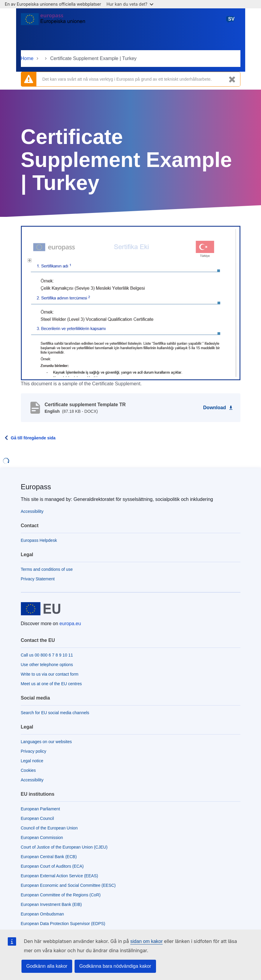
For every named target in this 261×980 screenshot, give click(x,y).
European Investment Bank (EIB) (51, 904)
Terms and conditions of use (47, 569)
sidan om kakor (147, 941)
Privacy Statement (38, 579)
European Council (37, 818)
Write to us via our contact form (50, 674)
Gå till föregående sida (33, 438)
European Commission (42, 838)
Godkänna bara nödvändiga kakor (115, 966)
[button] (131, 303)
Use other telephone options (47, 665)
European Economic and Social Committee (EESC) (68, 885)
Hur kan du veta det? (130, 4)
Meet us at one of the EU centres (51, 684)
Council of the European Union (49, 828)
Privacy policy (34, 751)
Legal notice (32, 761)
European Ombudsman (43, 914)
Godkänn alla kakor (47, 966)
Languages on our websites (46, 742)
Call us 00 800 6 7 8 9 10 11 (47, 655)
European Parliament (41, 809)
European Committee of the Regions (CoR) (61, 895)
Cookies (28, 770)
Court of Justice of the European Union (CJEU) (64, 847)
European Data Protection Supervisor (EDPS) (63, 924)
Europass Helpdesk (39, 540)
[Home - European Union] (53, 22)
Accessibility (32, 511)
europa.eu (70, 624)
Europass (36, 487)
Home (27, 58)
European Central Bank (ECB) (49, 857)
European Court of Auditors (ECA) (52, 866)
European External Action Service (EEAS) (60, 876)
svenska (231, 21)
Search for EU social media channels (55, 713)
